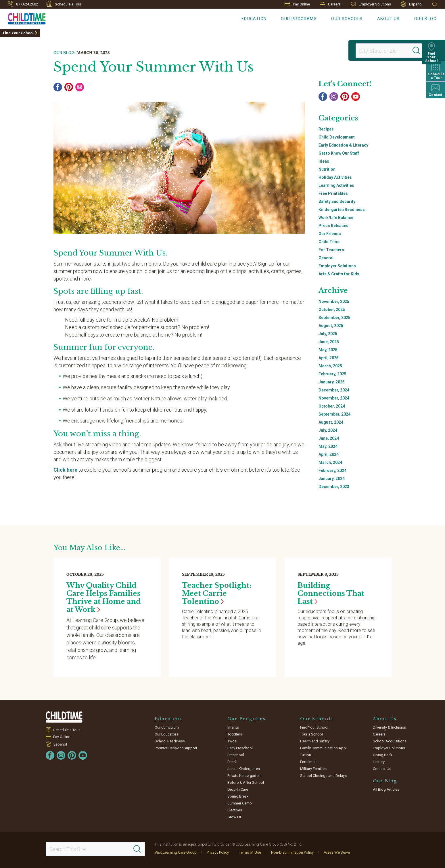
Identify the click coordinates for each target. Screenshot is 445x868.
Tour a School (311, 734)
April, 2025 (329, 358)
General (326, 258)
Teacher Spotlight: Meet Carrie (217, 593)
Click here (65, 470)
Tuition (306, 755)
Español (412, 4)
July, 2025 (328, 334)
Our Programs (299, 19)
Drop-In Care (238, 789)
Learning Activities (336, 185)
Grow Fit (234, 817)
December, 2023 (334, 487)
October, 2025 (332, 310)
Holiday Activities (335, 177)
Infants (233, 727)
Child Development (337, 137)
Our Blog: (64, 53)
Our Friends (330, 234)
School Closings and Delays (323, 776)
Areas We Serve (337, 852)
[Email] (80, 87)
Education (254, 19)
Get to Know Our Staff (339, 153)
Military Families (313, 769)
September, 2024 (334, 414)
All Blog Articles (386, 789)
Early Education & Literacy (343, 145)
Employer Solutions (371, 4)
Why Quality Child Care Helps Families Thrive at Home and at (104, 597)
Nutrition (327, 169)
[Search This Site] (95, 849)
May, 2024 (328, 446)
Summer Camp (240, 803)
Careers (330, 4)
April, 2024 (329, 454)
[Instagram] (334, 97)
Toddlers (235, 734)
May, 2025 (328, 350)
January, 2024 (332, 479)
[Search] (420, 51)
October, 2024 (332, 406)
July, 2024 (328, 430)
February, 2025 (332, 374)
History (379, 762)
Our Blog (425, 19)
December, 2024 (334, 390)
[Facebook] (58, 87)
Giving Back (383, 755)
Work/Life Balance (336, 218)
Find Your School (18, 33)
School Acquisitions (390, 741)
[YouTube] (356, 97)
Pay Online (297, 4)
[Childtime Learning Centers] (23, 18)
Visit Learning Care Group (176, 852)
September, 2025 (334, 318)
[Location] (386, 51)
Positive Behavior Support (176, 748)
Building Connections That (331, 593)
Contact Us (382, 769)
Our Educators (166, 734)
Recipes (326, 129)
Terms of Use (250, 852)
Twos (232, 741)
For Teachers (331, 250)
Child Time (329, 242)
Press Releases (333, 226)
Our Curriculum (167, 727)
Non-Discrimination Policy (292, 852)
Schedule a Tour (64, 4)
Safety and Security (337, 201)
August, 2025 (331, 326)
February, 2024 (332, 471)
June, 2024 (329, 438)
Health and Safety (315, 741)
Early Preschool (240, 748)
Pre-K (232, 762)
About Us (389, 19)
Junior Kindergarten (244, 769)
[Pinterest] (69, 87)
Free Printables (333, 193)
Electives (235, 810)
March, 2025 (330, 366)
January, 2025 (332, 382)
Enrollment (309, 762)
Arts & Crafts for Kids (339, 274)
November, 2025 (334, 302)
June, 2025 (329, 342)
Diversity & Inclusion (390, 727)
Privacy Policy (218, 852)
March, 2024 (330, 462)
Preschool (236, 755)
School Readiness (170, 741)
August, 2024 (331, 422)
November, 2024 (334, 398)
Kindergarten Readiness (342, 210)
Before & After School (246, 782)
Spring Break (238, 796)
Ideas (324, 161)
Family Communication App (323, 748)
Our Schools (347, 19)
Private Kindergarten (244, 776)
